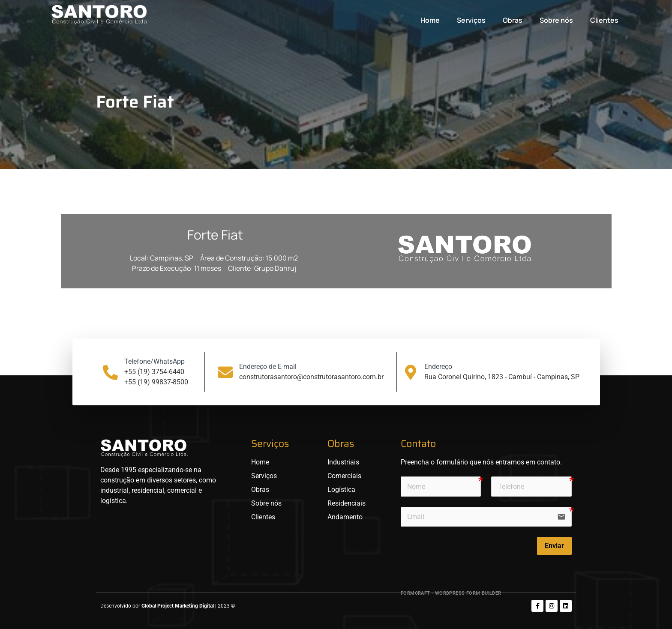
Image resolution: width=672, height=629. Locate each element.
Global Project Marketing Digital (178, 606)
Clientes (604, 20)
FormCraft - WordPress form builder (451, 593)
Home (430, 20)
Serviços (471, 20)
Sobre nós (556, 20)
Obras (513, 20)
